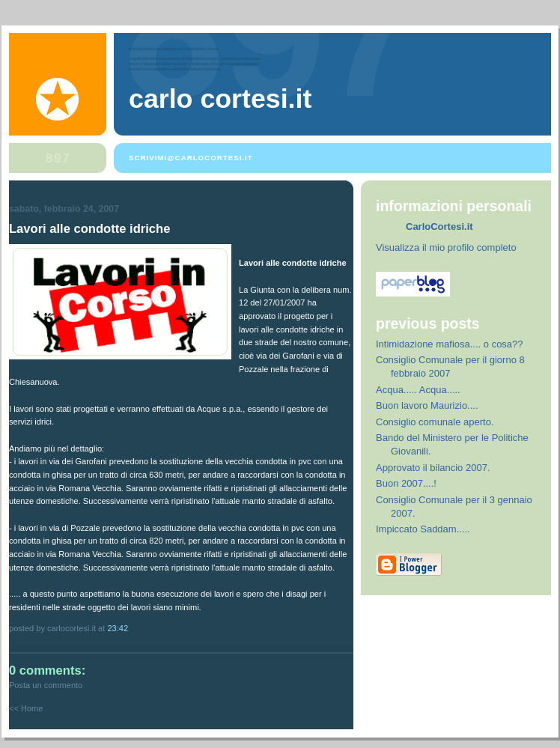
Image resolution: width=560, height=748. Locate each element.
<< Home (26, 708)
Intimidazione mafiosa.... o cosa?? (450, 344)
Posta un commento (46, 685)
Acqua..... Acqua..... (418, 390)
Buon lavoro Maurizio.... (427, 405)
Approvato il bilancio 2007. (433, 468)
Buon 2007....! (406, 483)
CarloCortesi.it (439, 226)
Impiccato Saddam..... (423, 529)
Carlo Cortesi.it (220, 99)
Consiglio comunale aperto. (435, 422)
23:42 (118, 628)
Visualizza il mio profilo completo (446, 247)
